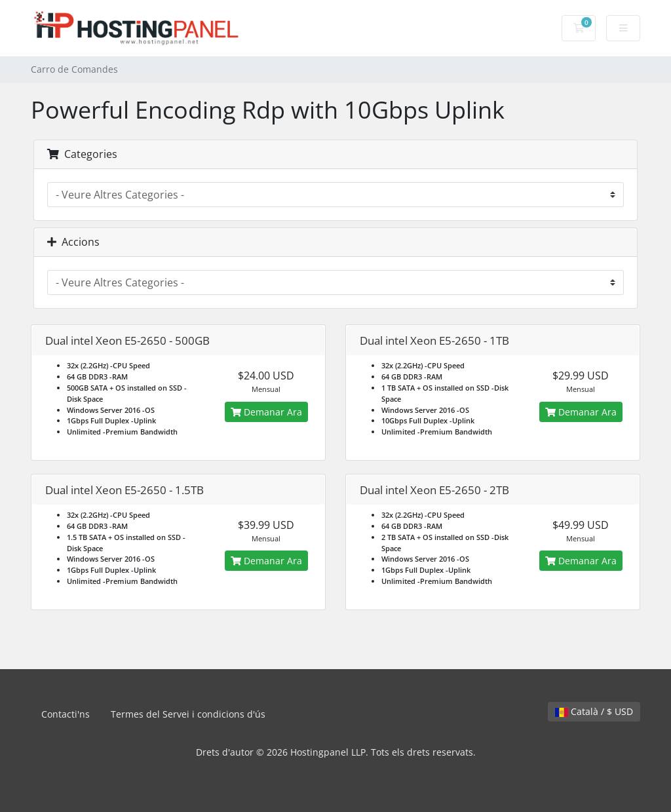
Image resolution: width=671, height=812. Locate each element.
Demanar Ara (266, 412)
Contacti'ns (66, 714)
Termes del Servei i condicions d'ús (188, 714)
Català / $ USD (594, 711)
